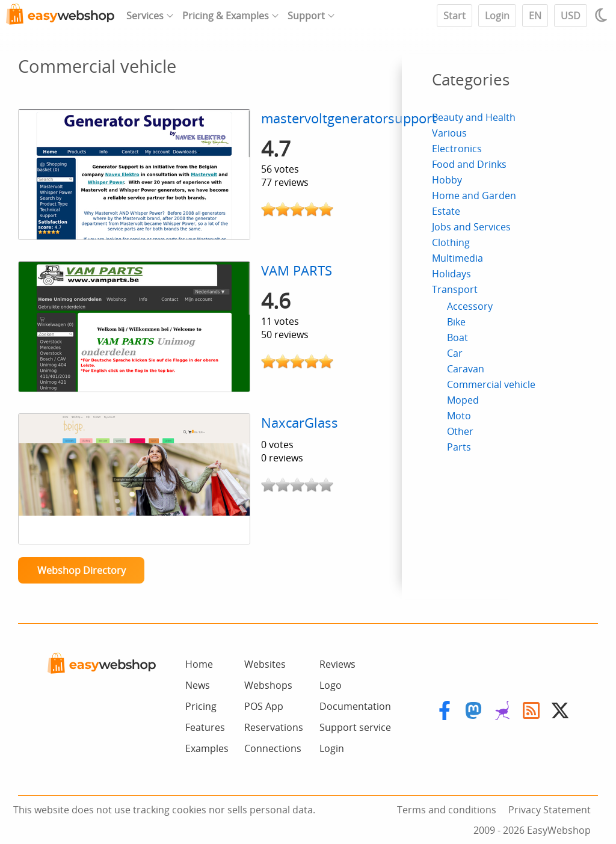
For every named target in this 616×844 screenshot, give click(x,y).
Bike (456, 322)
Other (460, 431)
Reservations (274, 727)
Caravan (466, 369)
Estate (446, 211)
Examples (207, 748)
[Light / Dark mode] (603, 15)
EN (535, 16)
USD (571, 16)
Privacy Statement (550, 810)
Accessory (470, 306)
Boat (457, 337)
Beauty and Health (474, 117)
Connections (273, 748)
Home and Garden (474, 196)
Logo (331, 685)
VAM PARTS (297, 270)
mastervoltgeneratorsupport (349, 118)
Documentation (355, 706)
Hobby (447, 180)
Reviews (337, 664)
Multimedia (457, 258)
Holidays (451, 274)
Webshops (268, 685)
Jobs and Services (471, 227)
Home (199, 664)
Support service (355, 727)
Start (454, 16)
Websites (265, 664)
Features (205, 727)
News (198, 685)
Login (497, 16)
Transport (455, 289)
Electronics (457, 149)
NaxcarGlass (300, 423)
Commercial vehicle (491, 384)
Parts (459, 447)
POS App (264, 706)
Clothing (451, 242)
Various (449, 133)
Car (455, 353)
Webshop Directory (82, 570)
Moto (459, 416)
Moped (463, 400)
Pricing (201, 706)
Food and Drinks (469, 164)
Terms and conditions (447, 810)
